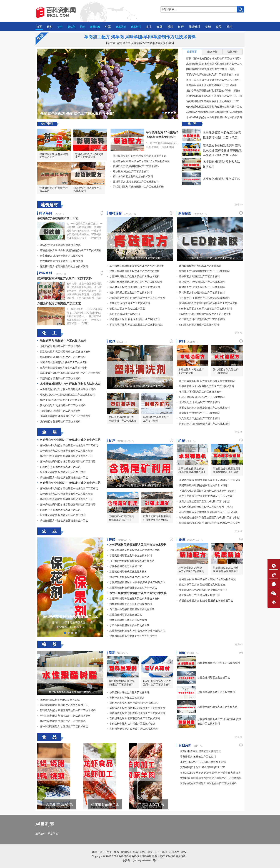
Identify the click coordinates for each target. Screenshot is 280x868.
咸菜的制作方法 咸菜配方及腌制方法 (201, 751)
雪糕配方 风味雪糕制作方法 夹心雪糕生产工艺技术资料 (48, 804)
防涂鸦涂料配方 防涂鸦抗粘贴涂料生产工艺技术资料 (208, 303)
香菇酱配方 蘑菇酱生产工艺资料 (198, 757)
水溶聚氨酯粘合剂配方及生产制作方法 (200, 266)
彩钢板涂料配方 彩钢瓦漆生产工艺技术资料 (89, 156)
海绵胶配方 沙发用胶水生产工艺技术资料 (202, 282)
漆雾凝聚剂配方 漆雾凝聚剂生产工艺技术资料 (65, 416)
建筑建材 (41, 834)
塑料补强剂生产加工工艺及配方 (127, 698)
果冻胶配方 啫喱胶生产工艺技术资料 (199, 276)
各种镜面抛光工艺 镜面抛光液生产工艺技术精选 (66, 451)
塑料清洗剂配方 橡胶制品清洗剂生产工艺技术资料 (140, 386)
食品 (219, 27)
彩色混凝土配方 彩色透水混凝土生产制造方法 (135, 319)
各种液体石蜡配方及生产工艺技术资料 (61, 400)
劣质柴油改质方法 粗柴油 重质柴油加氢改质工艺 (226, 570)
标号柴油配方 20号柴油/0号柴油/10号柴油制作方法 (162, 137)
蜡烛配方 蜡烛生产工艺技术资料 (130, 171)
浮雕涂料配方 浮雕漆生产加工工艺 (54, 189)
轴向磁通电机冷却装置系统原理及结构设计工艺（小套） (210, 101)
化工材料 (136, 27)
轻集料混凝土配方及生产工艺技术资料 (131, 292)
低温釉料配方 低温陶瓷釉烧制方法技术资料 (64, 266)
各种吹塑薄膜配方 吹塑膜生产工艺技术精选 (64, 726)
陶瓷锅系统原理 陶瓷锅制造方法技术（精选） (209, 69)
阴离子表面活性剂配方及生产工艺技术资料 (64, 362)
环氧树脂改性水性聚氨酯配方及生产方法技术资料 (67, 395)
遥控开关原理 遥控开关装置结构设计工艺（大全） (212, 80)
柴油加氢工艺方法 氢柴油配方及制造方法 (202, 584)
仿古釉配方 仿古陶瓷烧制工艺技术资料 (61, 261)
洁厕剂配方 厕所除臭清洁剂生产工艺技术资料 (204, 424)
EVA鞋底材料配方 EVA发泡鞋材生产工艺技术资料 (157, 683)
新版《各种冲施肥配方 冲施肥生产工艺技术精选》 (212, 58)
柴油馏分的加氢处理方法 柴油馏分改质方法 (203, 590)
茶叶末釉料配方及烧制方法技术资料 (132, 176)
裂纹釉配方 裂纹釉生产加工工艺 (58, 218)
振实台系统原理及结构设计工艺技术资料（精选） (212, 91)
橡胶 (184, 852)
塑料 (229, 27)
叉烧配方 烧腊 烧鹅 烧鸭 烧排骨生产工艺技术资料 (93, 804)
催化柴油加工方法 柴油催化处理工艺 (199, 595)
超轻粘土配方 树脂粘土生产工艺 (127, 309)
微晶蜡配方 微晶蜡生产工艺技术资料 (60, 421)
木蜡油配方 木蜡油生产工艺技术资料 (60, 411)
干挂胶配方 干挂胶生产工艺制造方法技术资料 (204, 298)
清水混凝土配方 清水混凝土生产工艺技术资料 (135, 287)
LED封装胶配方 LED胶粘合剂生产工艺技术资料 (210, 258)
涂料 (60, 27)
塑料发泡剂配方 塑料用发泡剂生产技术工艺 (64, 705)
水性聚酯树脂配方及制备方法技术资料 (131, 556)
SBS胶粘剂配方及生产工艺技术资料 (199, 325)
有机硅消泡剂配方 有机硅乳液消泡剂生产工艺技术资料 (70, 373)
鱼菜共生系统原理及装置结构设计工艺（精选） (210, 85)
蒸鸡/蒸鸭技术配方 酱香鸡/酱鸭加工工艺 (202, 767)
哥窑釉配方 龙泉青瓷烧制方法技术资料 (61, 256)
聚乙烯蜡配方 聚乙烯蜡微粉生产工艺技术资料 (65, 352)
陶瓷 (83, 27)
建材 (50, 27)
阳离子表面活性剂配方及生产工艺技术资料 (64, 368)
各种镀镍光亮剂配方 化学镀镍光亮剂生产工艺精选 (68, 461)
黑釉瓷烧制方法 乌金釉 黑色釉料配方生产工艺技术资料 (71, 250)
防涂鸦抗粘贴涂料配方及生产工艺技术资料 (64, 278)
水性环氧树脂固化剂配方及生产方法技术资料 (134, 271)
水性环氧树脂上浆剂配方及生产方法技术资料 (134, 276)
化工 (108, 27)
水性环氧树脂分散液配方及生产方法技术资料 (138, 545)
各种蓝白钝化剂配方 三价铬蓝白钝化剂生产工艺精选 (69, 445)
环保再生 (174, 852)
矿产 (181, 27)
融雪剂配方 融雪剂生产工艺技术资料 (156, 419)
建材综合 (95, 27)
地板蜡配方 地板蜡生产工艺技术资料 (63, 341)
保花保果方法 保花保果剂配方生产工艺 (54, 156)
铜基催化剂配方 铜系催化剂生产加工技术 (63, 472)
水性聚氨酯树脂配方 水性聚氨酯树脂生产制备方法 (137, 582)
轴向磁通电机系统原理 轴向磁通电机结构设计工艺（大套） (212, 107)
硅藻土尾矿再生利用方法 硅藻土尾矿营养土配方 (157, 518)
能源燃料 (194, 27)
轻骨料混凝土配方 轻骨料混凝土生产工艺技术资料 (137, 298)
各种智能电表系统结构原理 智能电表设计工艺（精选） (212, 96)
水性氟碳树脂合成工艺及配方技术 (128, 572)
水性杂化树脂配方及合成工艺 (221, 179)
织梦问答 (53, 834)
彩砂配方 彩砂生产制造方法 (125, 314)
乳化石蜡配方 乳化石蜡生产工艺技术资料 (63, 405)
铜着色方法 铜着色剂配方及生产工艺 (60, 467)
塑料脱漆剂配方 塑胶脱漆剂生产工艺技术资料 (65, 716)
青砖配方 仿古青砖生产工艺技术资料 (140, 258)
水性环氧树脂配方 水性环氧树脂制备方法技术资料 (212, 117)
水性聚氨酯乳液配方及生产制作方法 (217, 707)
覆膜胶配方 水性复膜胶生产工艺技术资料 (135, 182)
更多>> (239, 205)
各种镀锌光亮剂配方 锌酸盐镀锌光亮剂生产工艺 (138, 156)
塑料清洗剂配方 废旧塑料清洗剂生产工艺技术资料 (68, 710)
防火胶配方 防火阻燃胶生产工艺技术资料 (202, 292)
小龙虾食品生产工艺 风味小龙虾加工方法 (139, 804)
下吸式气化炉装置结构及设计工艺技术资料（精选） (210, 74)
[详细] (85, 323)
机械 (208, 27)
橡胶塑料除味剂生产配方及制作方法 (60, 700)
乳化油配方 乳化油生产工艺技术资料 (226, 371)
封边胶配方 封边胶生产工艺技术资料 (87, 189)
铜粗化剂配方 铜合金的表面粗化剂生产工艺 (64, 477)
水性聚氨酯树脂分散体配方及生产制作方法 (133, 588)
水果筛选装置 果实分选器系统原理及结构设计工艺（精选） (212, 64)
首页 (39, 27)
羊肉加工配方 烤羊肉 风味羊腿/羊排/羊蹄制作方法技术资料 (140, 37)
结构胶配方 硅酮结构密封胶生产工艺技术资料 (204, 271)
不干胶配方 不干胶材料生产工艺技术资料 (202, 319)
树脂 (170, 27)
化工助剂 (121, 27)
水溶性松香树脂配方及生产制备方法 (129, 577)
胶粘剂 (71, 27)
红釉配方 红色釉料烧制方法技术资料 (60, 245)
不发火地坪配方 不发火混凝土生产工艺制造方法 (136, 325)
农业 (149, 27)
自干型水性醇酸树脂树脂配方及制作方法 (132, 561)
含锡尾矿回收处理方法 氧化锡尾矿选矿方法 (140, 485)
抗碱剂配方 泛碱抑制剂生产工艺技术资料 (135, 166)
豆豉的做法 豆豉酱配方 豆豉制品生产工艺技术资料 (208, 783)
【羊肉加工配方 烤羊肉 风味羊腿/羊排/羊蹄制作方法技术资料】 (140, 43)
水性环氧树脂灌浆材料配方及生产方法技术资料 (136, 282)
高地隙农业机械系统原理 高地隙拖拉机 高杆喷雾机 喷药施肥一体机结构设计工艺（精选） (212, 112)
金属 (159, 27)
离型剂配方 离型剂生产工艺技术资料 (60, 378)
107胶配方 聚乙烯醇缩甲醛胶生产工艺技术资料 (205, 314)
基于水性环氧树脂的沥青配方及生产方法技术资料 (137, 266)
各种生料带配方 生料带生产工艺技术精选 (63, 721)
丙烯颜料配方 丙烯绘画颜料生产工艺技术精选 (137, 187)
